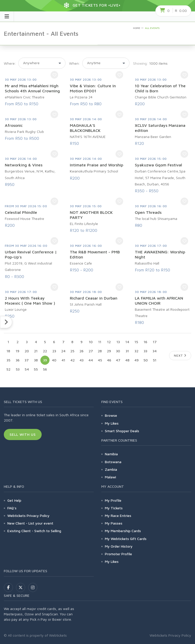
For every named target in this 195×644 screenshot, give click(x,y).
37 (27, 360)
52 (8, 369)
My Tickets (114, 508)
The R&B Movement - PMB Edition (95, 254)
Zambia (111, 469)
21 (36, 351)
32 (136, 351)
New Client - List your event (30, 523)
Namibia (111, 454)
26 (82, 351)
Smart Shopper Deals (122, 431)
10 (91, 342)
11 (100, 342)
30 (118, 351)
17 (155, 342)
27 (91, 351)
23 (54, 351)
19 (18, 351)
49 (136, 360)
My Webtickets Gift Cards (126, 539)
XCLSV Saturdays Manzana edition (160, 128)
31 (127, 351)
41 (63, 360)
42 (72, 360)
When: (75, 63)
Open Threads (148, 212)
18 (8, 351)
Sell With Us (23, 434)
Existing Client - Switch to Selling (34, 531)
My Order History (119, 546)
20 (27, 351)
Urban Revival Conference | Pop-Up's (31, 254)
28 (100, 351)
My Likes (112, 423)
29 (109, 351)
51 (155, 360)
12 (109, 342)
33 (145, 351)
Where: (10, 63)
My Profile (113, 500)
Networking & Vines (24, 165)
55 (36, 369)
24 (63, 351)
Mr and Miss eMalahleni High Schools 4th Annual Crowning (32, 88)
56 (45, 369)
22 (45, 351)
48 (127, 360)
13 (118, 342)
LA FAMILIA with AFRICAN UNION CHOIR (159, 301)
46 (109, 360)
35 (9, 360)
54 (27, 369)
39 (45, 360)
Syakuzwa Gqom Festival (158, 165)
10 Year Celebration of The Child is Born (160, 88)
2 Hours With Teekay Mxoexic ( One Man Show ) (30, 301)
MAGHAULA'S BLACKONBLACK (85, 128)
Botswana (113, 462)
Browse (111, 415)
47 (118, 360)
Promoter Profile (118, 554)
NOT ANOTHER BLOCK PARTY (91, 215)
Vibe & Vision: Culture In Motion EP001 (93, 88)
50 (146, 360)
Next (180, 355)
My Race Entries (118, 516)
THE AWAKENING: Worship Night (160, 254)
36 (18, 360)
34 (155, 351)
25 (72, 351)
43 (82, 360)
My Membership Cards (123, 531)
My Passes (114, 523)
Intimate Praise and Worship (96, 165)
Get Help (14, 500)
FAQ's (12, 508)
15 (136, 342)
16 (145, 342)
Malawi (110, 477)
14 (127, 342)
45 (100, 360)
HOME (137, 28)
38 (36, 360)
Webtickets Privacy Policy (28, 516)
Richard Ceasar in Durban (94, 298)
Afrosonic (14, 125)
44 (91, 360)
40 (54, 360)
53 (18, 369)
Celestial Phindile (21, 212)
